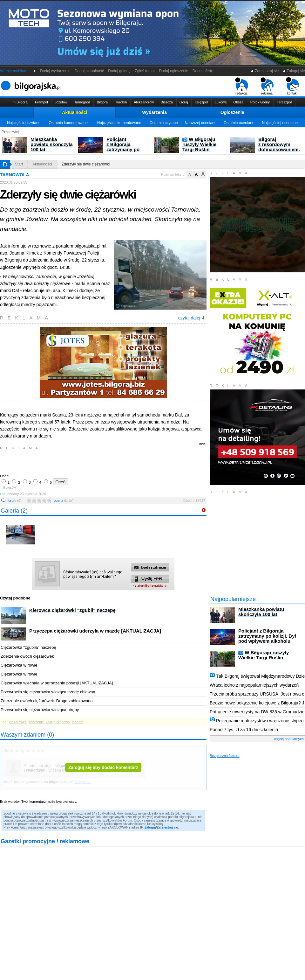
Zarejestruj (165, 827)
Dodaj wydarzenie (55, 71)
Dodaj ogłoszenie (174, 71)
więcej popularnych (289, 739)
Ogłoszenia (232, 112)
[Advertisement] (75, 461)
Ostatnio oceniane (239, 123)
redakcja (242, 86)
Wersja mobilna (13, 71)
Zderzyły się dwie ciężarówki (86, 164)
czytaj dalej (192, 318)
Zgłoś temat (145, 71)
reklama (267, 86)
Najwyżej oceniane (200, 123)
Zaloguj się (294, 71)
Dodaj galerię (119, 71)
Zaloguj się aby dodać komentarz (103, 767)
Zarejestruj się (265, 71)
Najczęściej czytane (24, 123)
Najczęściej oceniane (280, 123)
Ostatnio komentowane (68, 123)
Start (19, 164)
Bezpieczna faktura (225, 756)
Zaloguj (150, 827)
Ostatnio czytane (163, 123)
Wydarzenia (154, 112)
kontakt (292, 86)
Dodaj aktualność (89, 71)
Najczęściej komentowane (119, 123)
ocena (64, 500)
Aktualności (75, 112)
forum (14, 500)
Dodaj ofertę (203, 71)
